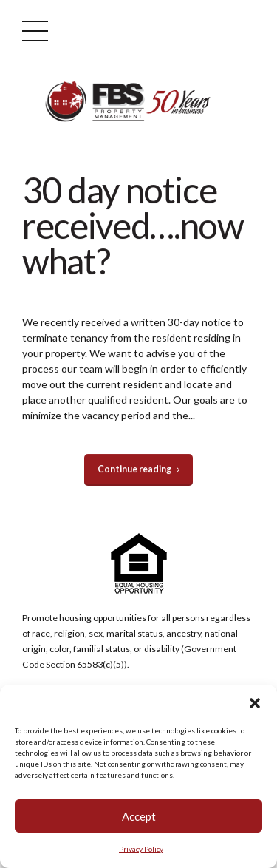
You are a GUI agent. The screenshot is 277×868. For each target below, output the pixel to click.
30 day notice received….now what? (133, 225)
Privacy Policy (141, 849)
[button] (255, 703)
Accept (139, 816)
